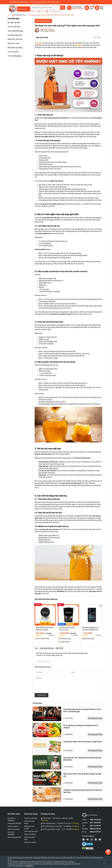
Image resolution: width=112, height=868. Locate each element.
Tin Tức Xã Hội (13, 52)
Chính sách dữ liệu (30, 842)
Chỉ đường (45, 820)
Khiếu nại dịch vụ (13, 826)
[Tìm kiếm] (63, 8)
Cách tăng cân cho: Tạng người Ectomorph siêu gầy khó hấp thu (82, 759)
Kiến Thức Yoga (13, 43)
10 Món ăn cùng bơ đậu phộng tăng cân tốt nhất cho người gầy (83, 791)
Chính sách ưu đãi (14, 829)
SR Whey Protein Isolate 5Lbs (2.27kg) (67, 629)
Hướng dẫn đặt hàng (14, 823)
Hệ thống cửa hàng (57, 11)
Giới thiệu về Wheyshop (12, 819)
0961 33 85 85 (95, 826)
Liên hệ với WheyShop (11, 833)
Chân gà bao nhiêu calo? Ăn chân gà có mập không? (83, 742)
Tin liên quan (37, 703)
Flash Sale (34, 11)
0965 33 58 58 (95, 832)
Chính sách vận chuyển (29, 827)
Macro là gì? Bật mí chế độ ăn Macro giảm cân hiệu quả (82, 775)
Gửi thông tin (41, 695)
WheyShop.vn (30, 866)
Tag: (36, 648)
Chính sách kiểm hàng (30, 838)
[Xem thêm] (97, 37)
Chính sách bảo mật (31, 818)
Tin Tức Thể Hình (14, 27)
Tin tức (49, 11)
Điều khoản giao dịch (14, 837)
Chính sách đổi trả (30, 834)
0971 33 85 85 (95, 823)
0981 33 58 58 (95, 820)
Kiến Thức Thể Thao (15, 39)
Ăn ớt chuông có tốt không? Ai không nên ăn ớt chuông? (81, 727)
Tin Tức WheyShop (15, 56)
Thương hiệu (42, 11)
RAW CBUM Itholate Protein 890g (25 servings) (45, 629)
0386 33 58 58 (95, 829)
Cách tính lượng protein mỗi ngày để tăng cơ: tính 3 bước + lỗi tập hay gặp (82, 710)
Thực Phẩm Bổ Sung (15, 31)
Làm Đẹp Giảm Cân (15, 35)
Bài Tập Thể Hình (14, 23)
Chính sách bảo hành (31, 831)
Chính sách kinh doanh (29, 822)
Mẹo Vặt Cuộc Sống (15, 48)
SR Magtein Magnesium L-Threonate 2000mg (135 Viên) (91, 629)
